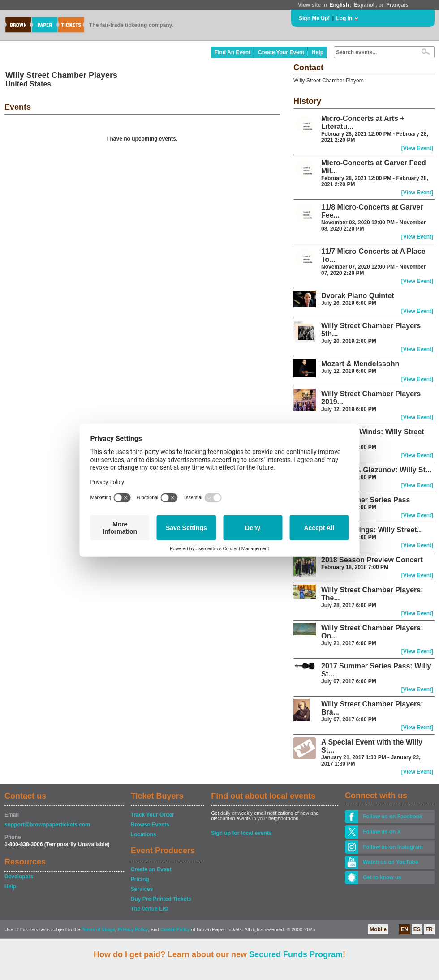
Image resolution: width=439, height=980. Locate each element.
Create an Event (151, 869)
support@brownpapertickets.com (47, 825)
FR (429, 929)
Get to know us (382, 877)
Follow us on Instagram (393, 847)
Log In (344, 18)
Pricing (140, 879)
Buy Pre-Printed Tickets (161, 899)
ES (417, 929)
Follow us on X (382, 832)
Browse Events (150, 825)
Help (318, 52)
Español (364, 5)
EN (405, 929)
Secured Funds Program (296, 954)
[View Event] (417, 148)
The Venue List (150, 909)
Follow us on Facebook (393, 817)
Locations (144, 834)
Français (397, 5)
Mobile (378, 929)
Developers (19, 877)
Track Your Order (153, 815)
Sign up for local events (241, 833)
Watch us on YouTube (391, 862)
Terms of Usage (98, 930)
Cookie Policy (175, 930)
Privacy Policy (133, 930)
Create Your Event (281, 52)
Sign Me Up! (314, 18)
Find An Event (232, 52)
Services (142, 889)
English (339, 5)
